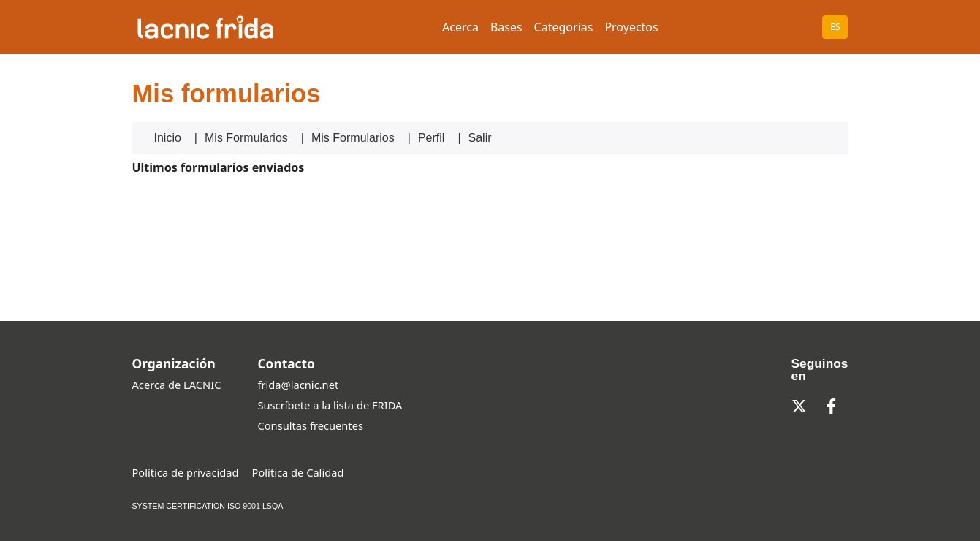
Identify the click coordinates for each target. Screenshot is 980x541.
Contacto (286, 363)
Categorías (564, 27)
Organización (174, 363)
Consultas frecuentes (310, 425)
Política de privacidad (186, 472)
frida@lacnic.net (298, 385)
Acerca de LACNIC (177, 385)
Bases (506, 27)
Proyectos (631, 27)
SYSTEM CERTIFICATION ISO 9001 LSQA (208, 506)
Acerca (460, 27)
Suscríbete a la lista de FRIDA (330, 405)
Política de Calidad (298, 472)
